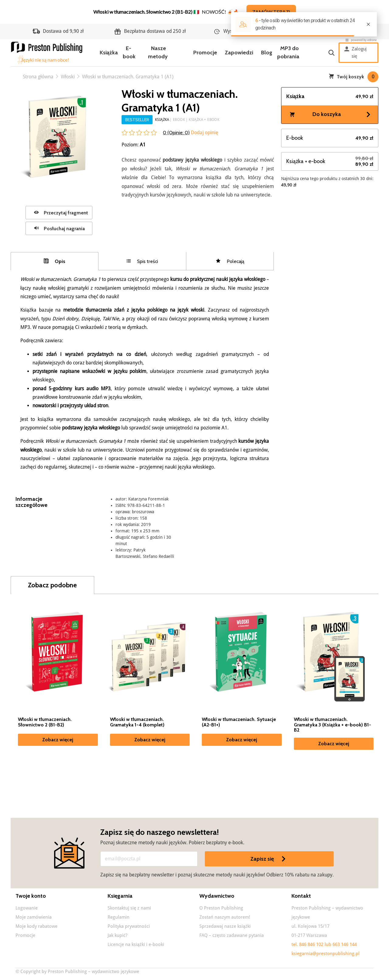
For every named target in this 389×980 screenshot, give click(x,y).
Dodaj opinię (204, 133)
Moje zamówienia (34, 917)
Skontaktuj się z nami (129, 908)
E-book (129, 52)
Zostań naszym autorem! (225, 917)
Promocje (205, 53)
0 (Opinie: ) (176, 133)
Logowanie (27, 908)
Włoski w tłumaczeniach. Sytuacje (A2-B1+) (239, 722)
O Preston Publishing (221, 908)
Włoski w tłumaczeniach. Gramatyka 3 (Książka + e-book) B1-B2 (332, 725)
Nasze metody (158, 52)
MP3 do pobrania (288, 52)
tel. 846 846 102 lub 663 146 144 (324, 944)
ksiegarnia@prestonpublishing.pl (325, 954)
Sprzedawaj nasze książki (225, 926)
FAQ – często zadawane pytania (232, 935)
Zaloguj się (355, 53)
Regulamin (119, 917)
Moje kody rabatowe (36, 926)
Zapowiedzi (239, 53)
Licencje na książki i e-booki (136, 944)
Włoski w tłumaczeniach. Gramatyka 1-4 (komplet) (137, 722)
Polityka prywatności (129, 926)
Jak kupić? (117, 935)
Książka (109, 53)
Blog (267, 53)
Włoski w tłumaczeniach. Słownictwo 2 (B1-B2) (45, 722)
